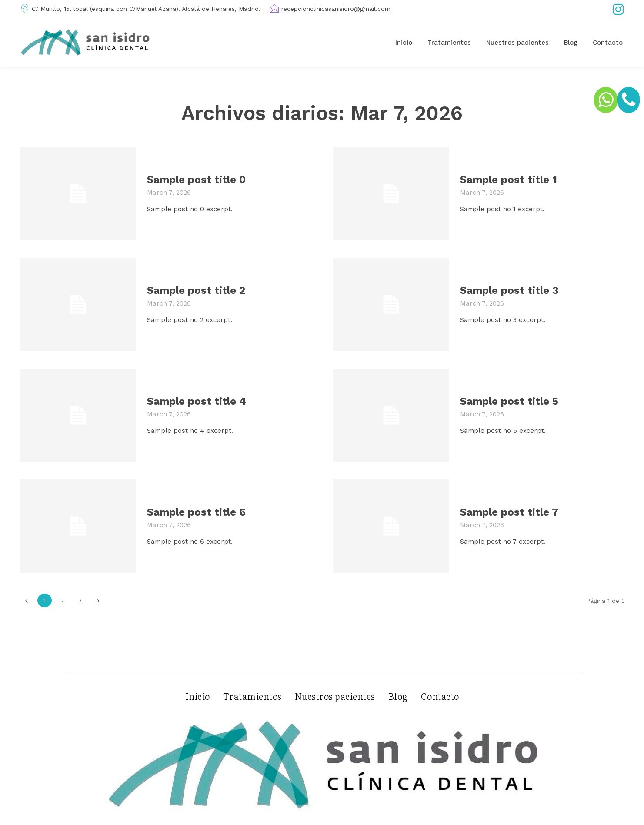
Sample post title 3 (509, 290)
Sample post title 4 (197, 401)
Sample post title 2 (196, 290)
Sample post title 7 (509, 512)
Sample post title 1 (509, 180)
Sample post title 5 (509, 401)
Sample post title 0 (196, 180)
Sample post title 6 (196, 512)
